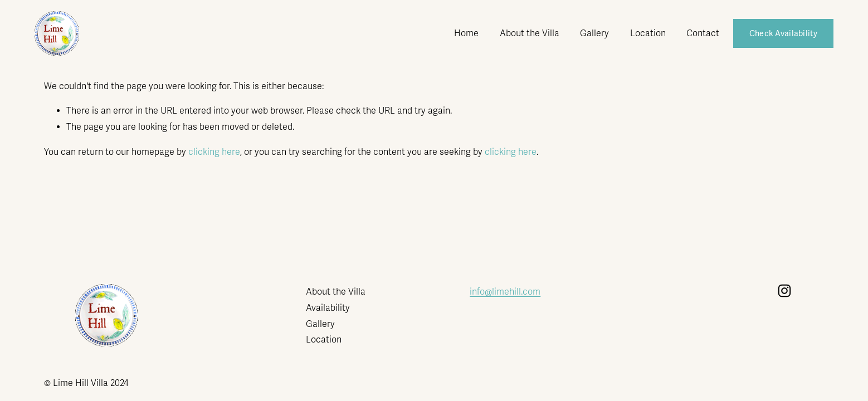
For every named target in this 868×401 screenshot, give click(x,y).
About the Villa (530, 33)
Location (648, 33)
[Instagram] (784, 291)
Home (466, 33)
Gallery (594, 33)
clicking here (214, 152)
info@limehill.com (505, 292)
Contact (703, 33)
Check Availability (783, 34)
